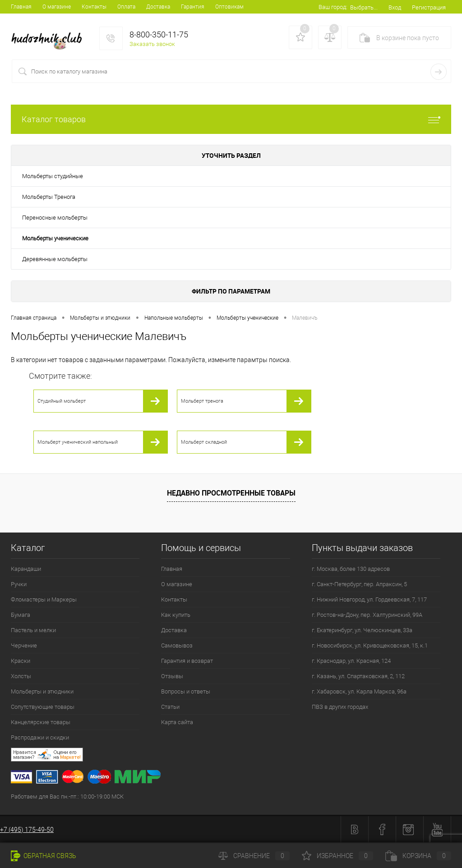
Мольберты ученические (55, 238)
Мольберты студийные (53, 176)
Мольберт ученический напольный (78, 442)
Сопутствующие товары (43, 707)
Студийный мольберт (62, 401)
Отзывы (172, 676)
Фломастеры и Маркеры (44, 599)
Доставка (158, 7)
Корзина (418, 856)
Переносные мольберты (55, 218)
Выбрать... (364, 7)
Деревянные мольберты (55, 259)
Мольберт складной (204, 442)
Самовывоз (177, 645)
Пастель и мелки (33, 630)
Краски (21, 661)
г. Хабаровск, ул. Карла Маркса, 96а (359, 691)
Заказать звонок (152, 44)
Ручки (19, 584)
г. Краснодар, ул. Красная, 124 (351, 661)
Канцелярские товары (41, 722)
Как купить (176, 615)
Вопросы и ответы (186, 691)
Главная (21, 7)
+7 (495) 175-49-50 (27, 830)
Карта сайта (177, 722)
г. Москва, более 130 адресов (351, 569)
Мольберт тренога (202, 401)
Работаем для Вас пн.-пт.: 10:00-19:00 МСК (67, 797)
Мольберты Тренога (49, 197)
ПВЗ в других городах (340, 707)
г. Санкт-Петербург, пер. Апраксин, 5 (359, 584)
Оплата (126, 7)
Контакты (94, 7)
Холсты (21, 676)
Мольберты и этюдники (42, 691)
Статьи (170, 707)
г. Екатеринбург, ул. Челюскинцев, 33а (362, 630)
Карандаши (26, 569)
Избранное (337, 856)
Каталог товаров (231, 119)
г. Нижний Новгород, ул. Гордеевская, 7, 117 (369, 599)
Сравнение (254, 856)
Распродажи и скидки (40, 737)
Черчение (24, 645)
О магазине (57, 7)
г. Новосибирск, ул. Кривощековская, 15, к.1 (370, 645)
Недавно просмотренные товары (231, 493)
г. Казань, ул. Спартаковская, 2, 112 (358, 676)
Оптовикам (229, 7)
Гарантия (193, 7)
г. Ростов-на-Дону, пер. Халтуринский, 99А (367, 615)
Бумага (21, 615)
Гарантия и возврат (187, 661)
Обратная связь (44, 856)
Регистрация (429, 7)
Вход (395, 7)
